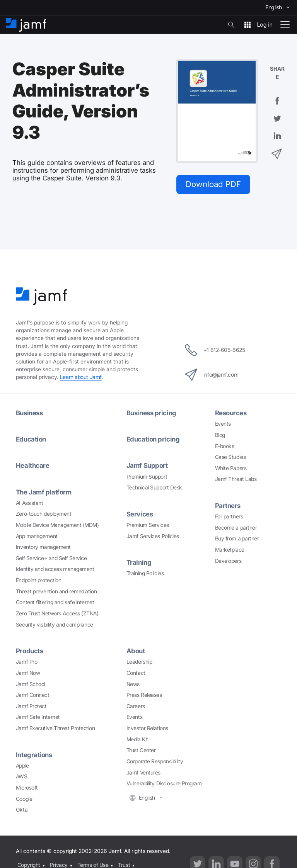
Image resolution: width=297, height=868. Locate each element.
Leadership (139, 662)
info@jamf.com (212, 375)
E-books (225, 446)
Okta (22, 810)
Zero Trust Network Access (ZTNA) (57, 613)
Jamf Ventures (143, 773)
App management (37, 536)
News (133, 684)
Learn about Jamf (81, 377)
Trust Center (141, 750)
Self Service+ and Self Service (51, 558)
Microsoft (27, 788)
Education (31, 439)
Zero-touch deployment (44, 514)
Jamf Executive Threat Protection (55, 728)
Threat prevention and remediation (56, 591)
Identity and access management (55, 569)
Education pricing (153, 439)
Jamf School (31, 684)
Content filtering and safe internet (55, 602)
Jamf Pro (26, 662)
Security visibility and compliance (55, 625)
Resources (231, 413)
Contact (136, 673)
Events (223, 424)
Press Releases (144, 695)
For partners (229, 516)
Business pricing (151, 413)
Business (29, 413)
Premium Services (148, 525)
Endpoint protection (38, 580)
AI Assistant (30, 503)
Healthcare (33, 465)
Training (139, 562)
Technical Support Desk (154, 488)
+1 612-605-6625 (215, 350)
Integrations (34, 755)
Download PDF (213, 184)
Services (140, 514)
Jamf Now (28, 673)
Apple (22, 766)
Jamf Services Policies (153, 536)
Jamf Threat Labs (236, 479)
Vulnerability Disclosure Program (164, 783)
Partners (228, 506)
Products (29, 651)
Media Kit (137, 739)
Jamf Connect (33, 695)
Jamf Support (147, 465)
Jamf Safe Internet (38, 717)
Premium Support (147, 477)
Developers (228, 561)
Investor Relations (147, 728)
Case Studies (230, 457)
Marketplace (230, 550)
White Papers (231, 468)
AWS (22, 776)
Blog (220, 435)
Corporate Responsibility (155, 761)
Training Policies (145, 573)
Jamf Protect (31, 706)
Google (24, 799)
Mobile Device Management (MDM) (57, 525)
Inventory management (43, 547)
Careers (136, 706)
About (136, 651)
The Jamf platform (44, 492)
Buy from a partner (237, 538)
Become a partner (236, 528)
